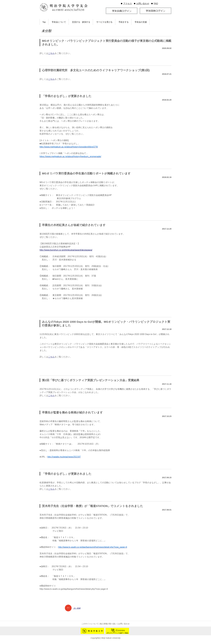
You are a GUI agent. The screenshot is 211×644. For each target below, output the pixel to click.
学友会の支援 (141, 22)
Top (44, 22)
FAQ (156, 4)
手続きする (124, 22)
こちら (51, 53)
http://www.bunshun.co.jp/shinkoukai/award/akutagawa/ (66, 250)
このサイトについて (90, 624)
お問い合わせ (143, 4)
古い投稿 (73, 608)
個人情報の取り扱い (108, 624)
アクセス (128, 4)
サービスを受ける (104, 22)
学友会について (59, 22)
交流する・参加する (81, 22)
